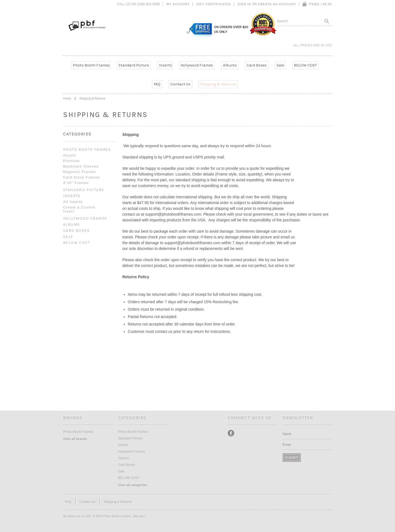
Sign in (244, 4)
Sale (280, 65)
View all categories (133, 485)
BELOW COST (305, 65)
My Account (178, 4)
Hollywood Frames (197, 65)
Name (287, 434)
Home (67, 98)
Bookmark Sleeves (81, 166)
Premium (71, 161)
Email (287, 445)
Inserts (165, 65)
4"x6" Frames (76, 183)
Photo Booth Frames (91, 65)
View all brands (75, 439)
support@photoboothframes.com (173, 214)
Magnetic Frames (80, 172)
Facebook (231, 433)
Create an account (277, 4)
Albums (230, 65)
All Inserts (73, 202)
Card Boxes (257, 65)
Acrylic (70, 155)
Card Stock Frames (81, 177)
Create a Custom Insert (79, 209)
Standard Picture (134, 65)
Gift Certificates (214, 4)
